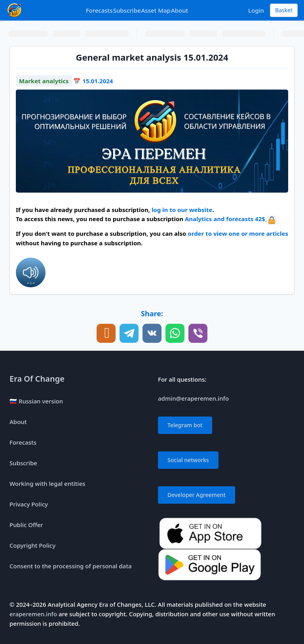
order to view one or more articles (238, 233)
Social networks (188, 460)
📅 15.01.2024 (93, 81)
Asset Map (156, 10)
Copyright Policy (32, 545)
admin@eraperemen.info (193, 398)
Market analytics (44, 81)
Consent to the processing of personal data (71, 566)
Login (256, 10)
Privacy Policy (29, 504)
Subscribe (127, 10)
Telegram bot (185, 425)
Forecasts (99, 10)
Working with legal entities (47, 483)
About (180, 10)
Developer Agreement (197, 495)
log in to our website (182, 210)
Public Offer (26, 525)
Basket (284, 10)
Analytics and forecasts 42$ (225, 219)
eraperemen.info (33, 614)
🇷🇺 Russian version (36, 401)
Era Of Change (37, 379)
